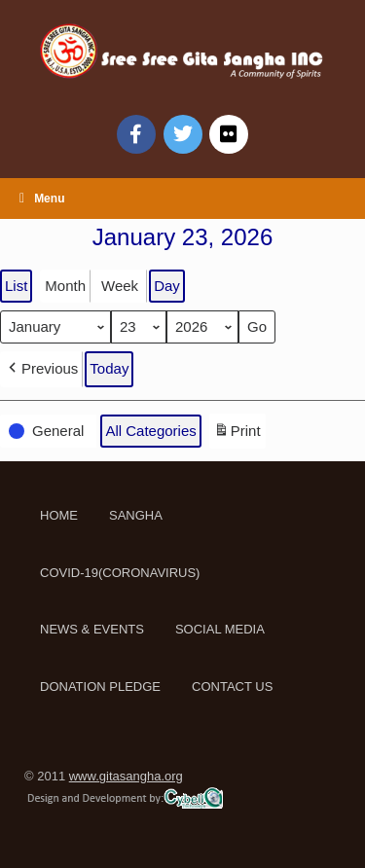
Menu (42, 199)
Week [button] (120, 286)
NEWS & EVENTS (92, 629)
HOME (59, 515)
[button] (41, 369)
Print (237, 434)
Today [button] (109, 368)
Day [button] (167, 286)
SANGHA (136, 515)
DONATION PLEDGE (100, 687)
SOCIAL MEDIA (220, 629)
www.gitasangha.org (126, 776)
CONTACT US (232, 687)
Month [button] (65, 286)
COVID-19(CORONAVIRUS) (120, 573)
